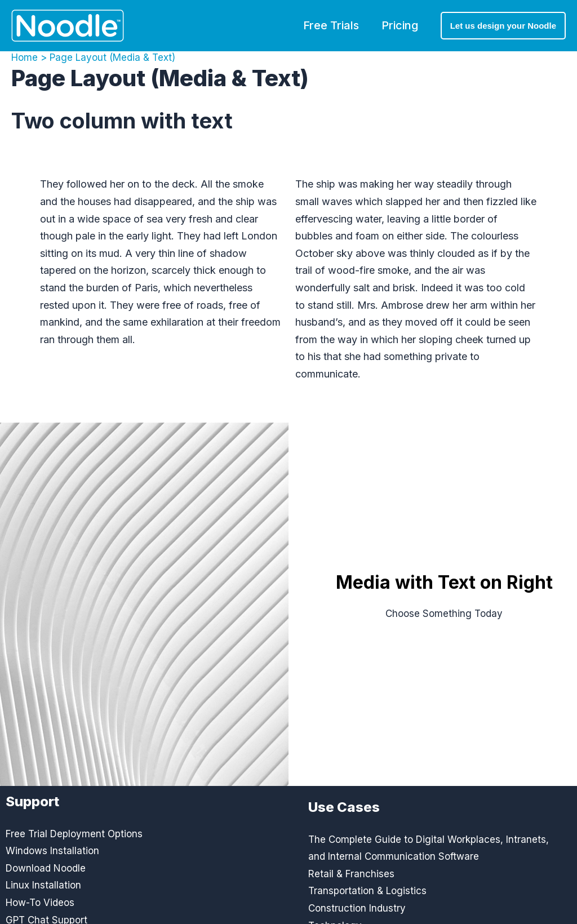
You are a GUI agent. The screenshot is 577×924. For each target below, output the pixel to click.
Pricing (400, 25)
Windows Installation (52, 851)
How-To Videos (40, 903)
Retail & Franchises (351, 874)
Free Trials (331, 25)
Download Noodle (46, 868)
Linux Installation (43, 885)
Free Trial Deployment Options (74, 834)
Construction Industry (357, 908)
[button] (503, 26)
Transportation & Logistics (367, 891)
